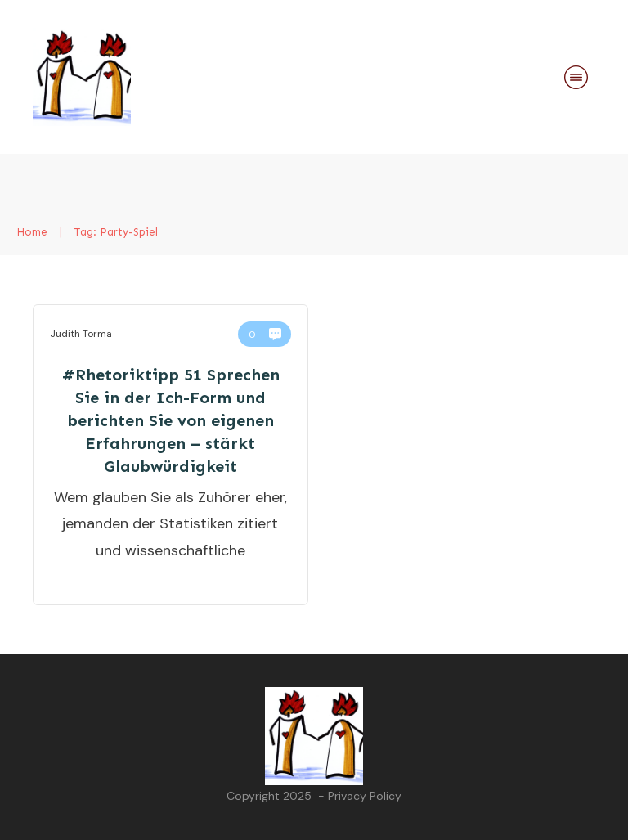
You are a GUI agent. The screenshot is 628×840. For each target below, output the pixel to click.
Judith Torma (81, 334)
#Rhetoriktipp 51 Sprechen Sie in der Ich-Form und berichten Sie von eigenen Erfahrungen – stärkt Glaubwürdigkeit (170, 420)
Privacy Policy (365, 796)
